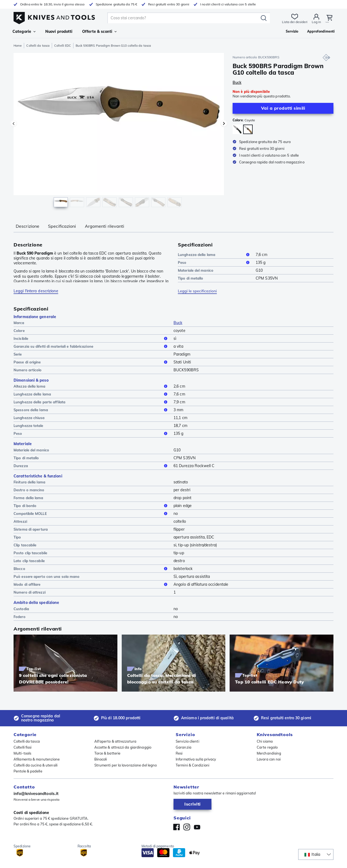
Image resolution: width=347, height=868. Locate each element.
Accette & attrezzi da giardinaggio (123, 747)
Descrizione (28, 226)
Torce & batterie (107, 753)
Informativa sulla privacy (196, 759)
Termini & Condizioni (192, 765)
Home (18, 46)
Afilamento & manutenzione (37, 759)
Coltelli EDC (63, 46)
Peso (215, 262)
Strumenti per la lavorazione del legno (126, 765)
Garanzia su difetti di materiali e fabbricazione (91, 346)
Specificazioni (62, 226)
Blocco (91, 569)
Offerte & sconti (99, 31)
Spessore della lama (91, 410)
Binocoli (101, 759)
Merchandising (269, 753)
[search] (182, 18)
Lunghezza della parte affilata (91, 402)
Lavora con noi (269, 759)
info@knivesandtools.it (36, 793)
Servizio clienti (187, 741)
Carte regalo (267, 747)
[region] (119, 131)
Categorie (24, 31)
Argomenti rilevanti (105, 226)
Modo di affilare (91, 584)
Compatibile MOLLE (91, 514)
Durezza (91, 466)
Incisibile (91, 338)
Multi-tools (22, 753)
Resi (179, 753)
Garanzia (184, 747)
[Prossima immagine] (224, 123)
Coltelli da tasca (38, 46)
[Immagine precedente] (14, 123)
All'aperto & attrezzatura (115, 741)
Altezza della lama (91, 386)
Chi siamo (265, 741)
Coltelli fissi (23, 747)
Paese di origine (91, 362)
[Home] (54, 17)
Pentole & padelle (28, 771)
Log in (313, 22)
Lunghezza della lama (215, 255)
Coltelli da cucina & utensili (36, 765)
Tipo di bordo (91, 506)
